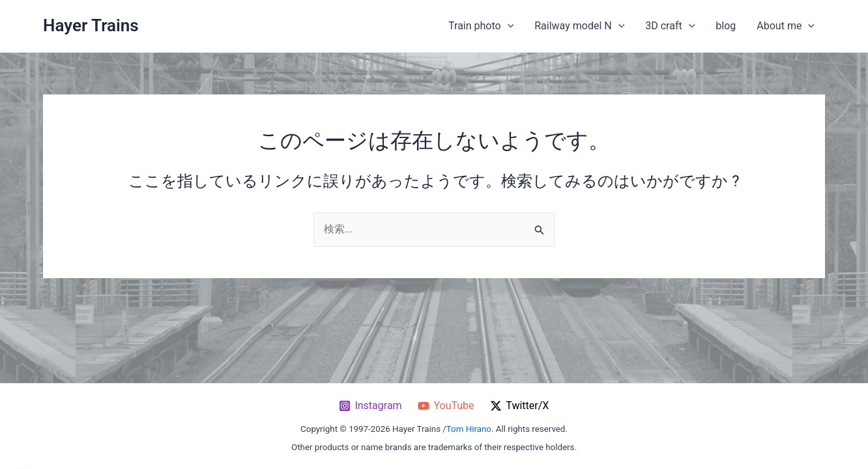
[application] (508, 26)
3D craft (670, 26)
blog (726, 26)
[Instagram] (370, 406)
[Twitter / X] (520, 406)
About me (786, 26)
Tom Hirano (469, 429)
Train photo (481, 26)
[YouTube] (446, 406)
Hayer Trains (91, 25)
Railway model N (579, 26)
